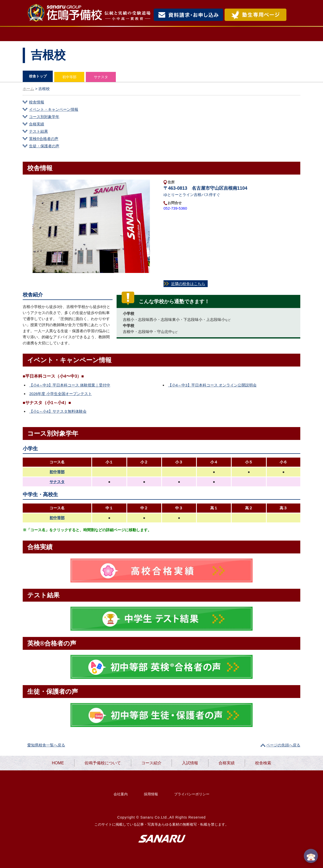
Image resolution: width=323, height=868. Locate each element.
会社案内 (121, 794)
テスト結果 (38, 131)
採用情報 (151, 794)
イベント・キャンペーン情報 (54, 109)
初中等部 (69, 77)
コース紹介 (153, 34)
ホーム (28, 89)
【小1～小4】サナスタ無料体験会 (58, 411)
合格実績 (237, 34)
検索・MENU (294, 15)
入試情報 (196, 34)
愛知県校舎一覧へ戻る (46, 745)
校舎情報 (37, 102)
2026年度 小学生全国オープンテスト (61, 394)
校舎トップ (38, 76)
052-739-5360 (175, 208)
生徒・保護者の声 (44, 146)
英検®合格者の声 (44, 139)
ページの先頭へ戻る (283, 745)
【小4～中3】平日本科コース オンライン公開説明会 (212, 385)
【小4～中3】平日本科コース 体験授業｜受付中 (70, 385)
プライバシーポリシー (192, 794)
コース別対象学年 (44, 117)
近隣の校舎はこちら (188, 284)
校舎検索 (279, 34)
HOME (42, 34)
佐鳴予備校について (96, 34)
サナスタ (101, 77)
